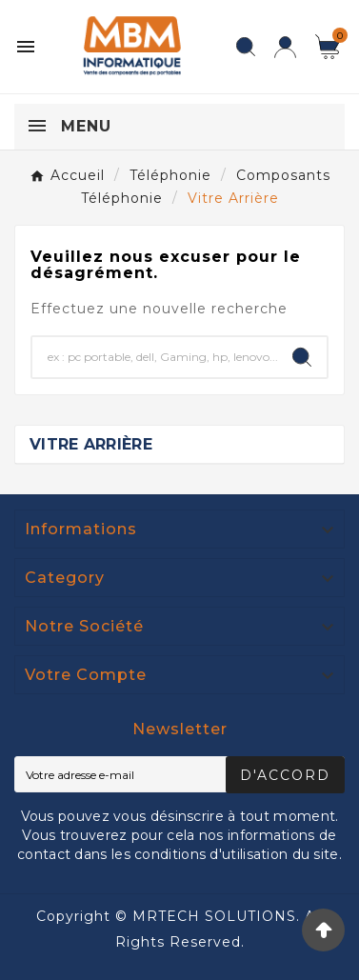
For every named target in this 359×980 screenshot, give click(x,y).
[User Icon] (285, 47)
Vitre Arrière (91, 444)
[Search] (302, 357)
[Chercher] (155, 357)
